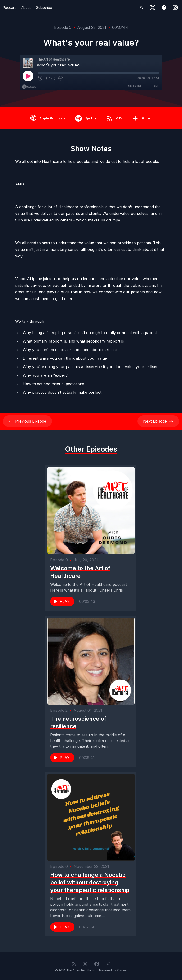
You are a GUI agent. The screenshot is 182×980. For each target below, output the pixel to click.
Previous (27, 421)
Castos (122, 970)
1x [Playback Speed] (51, 78)
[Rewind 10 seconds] (40, 78)
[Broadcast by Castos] (29, 87)
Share (154, 86)
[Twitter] (153, 8)
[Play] (28, 76)
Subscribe (44, 7)
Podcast (9, 7)
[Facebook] (164, 8)
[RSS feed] (141, 8)
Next (158, 421)
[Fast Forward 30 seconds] (61, 78)
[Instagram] (175, 8)
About (26, 7)
